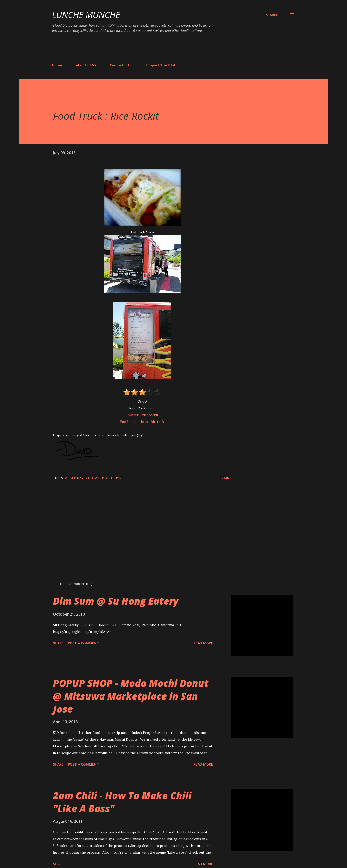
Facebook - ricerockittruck (142, 422)
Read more (203, 643)
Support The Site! (160, 65)
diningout (82, 478)
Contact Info (121, 65)
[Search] (272, 15)
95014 (69, 478)
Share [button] (226, 478)
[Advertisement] (140, 48)
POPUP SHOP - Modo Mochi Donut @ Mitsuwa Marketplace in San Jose (131, 696)
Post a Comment (83, 643)
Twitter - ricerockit (142, 415)
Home (57, 65)
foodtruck (101, 478)
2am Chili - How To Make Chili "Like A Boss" (122, 802)
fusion (116, 478)
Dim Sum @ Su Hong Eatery (116, 601)
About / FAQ (86, 65)
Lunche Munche (86, 15)
